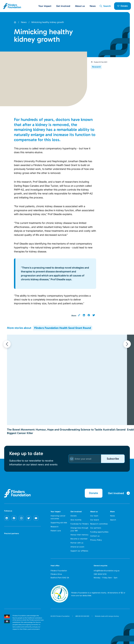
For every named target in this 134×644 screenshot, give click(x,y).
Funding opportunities (99, 532)
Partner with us (77, 543)
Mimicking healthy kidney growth (48, 22)
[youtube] (36, 518)
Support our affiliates (79, 551)
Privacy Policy (96, 540)
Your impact (56, 512)
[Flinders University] (8, 553)
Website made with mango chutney (107, 616)
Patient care (56, 531)
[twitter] (29, 518)
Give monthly (76, 520)
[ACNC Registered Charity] (59, 602)
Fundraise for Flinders (80, 524)
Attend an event (77, 547)
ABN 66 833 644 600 (82, 616)
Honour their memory (79, 535)
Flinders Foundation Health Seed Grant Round (63, 328)
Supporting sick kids (59, 523)
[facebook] (14, 518)
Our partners (96, 528)
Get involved (76, 512)
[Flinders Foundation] (12, 6)
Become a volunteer (79, 539)
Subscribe (113, 459)
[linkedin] (7, 518)
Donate (123, 6)
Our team (94, 516)
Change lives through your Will (79, 529)
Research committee (99, 524)
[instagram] (21, 518)
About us (94, 512)
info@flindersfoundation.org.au (107, 571)
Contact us (95, 536)
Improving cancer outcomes (58, 517)
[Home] (15, 22)
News (93, 6)
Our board (94, 520)
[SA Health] (8, 542)
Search (113, 520)
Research (55, 527)
